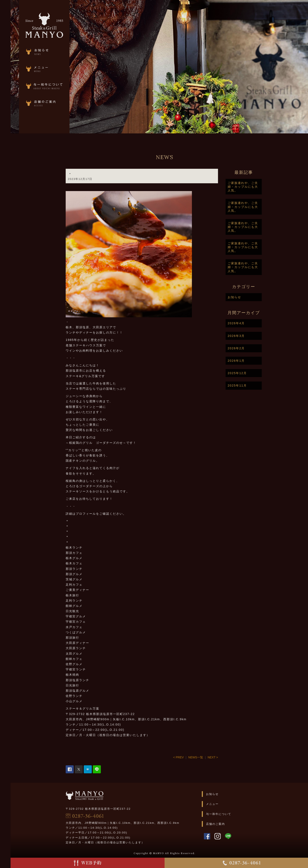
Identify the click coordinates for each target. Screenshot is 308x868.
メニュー (230, 804)
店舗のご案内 (234, 824)
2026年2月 (254, 348)
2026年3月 (254, 336)
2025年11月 (255, 385)
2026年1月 (254, 361)
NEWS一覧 (214, 757)
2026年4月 (254, 323)
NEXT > (231, 757)
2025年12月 (255, 373)
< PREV (196, 757)
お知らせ (252, 297)
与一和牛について (237, 814)
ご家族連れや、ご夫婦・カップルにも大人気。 (261, 187)
